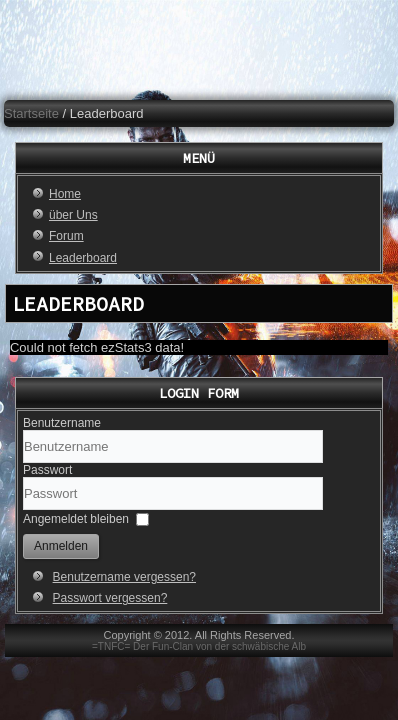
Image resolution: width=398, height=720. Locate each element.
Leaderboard (83, 258)
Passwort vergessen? (110, 598)
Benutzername (62, 423)
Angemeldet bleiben (76, 519)
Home (65, 194)
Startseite (31, 113)
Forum (66, 236)
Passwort (47, 470)
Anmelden (61, 546)
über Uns (73, 215)
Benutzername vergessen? (124, 577)
